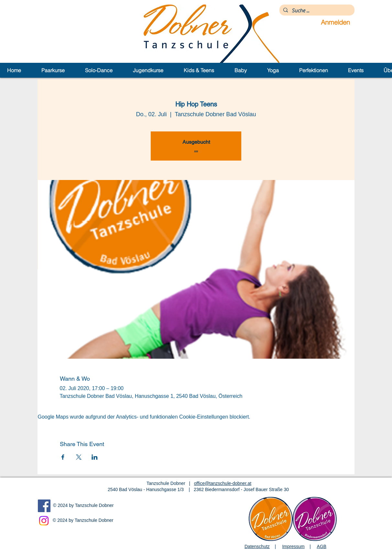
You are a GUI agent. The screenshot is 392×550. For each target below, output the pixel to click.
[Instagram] (44, 521)
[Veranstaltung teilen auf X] (79, 457)
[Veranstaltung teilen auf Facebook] (63, 457)
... (196, 150)
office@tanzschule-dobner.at (223, 483)
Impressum (293, 546)
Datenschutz (257, 546)
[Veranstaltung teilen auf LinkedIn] (95, 457)
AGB (322, 546)
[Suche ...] (316, 11)
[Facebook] (44, 506)
